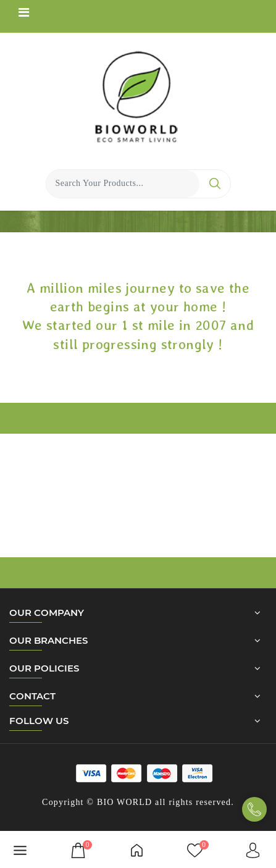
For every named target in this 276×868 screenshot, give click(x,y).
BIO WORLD (124, 802)
